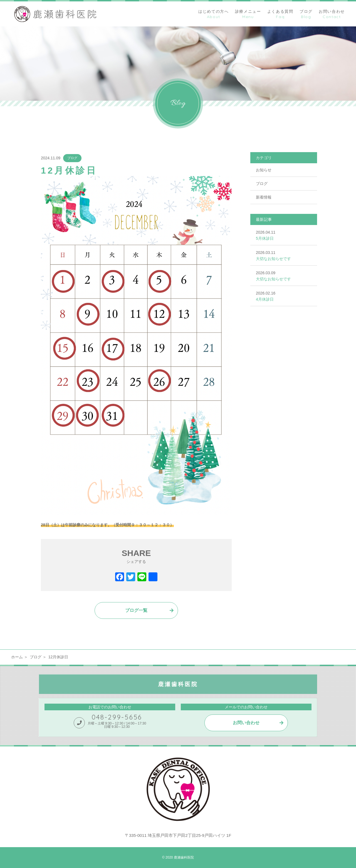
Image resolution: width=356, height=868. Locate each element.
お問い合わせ (246, 723)
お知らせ (264, 170)
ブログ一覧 (136, 610)
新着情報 (264, 197)
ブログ (72, 158)
